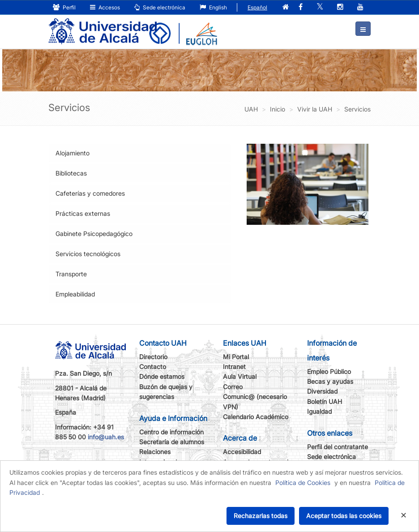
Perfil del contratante (338, 447)
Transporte (71, 274)
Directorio (153, 357)
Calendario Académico (256, 417)
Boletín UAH (325, 401)
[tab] (140, 153)
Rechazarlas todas (261, 516)
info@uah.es (106, 437)
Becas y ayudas (330, 381)
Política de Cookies (303, 483)
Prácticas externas (83, 213)
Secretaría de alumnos (172, 442)
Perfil (64, 7)
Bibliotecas (71, 173)
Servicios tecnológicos (88, 254)
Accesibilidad (242, 452)
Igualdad (319, 411)
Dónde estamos (162, 376)
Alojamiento (73, 153)
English (213, 7)
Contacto (153, 367)
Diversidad (322, 391)
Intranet (234, 367)
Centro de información (171, 432)
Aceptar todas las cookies (344, 516)
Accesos (105, 7)
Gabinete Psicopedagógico (94, 234)
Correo (233, 387)
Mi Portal (236, 357)
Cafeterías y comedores (90, 193)
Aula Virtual (240, 376)
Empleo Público (329, 371)
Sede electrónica (160, 7)
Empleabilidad (75, 294)
